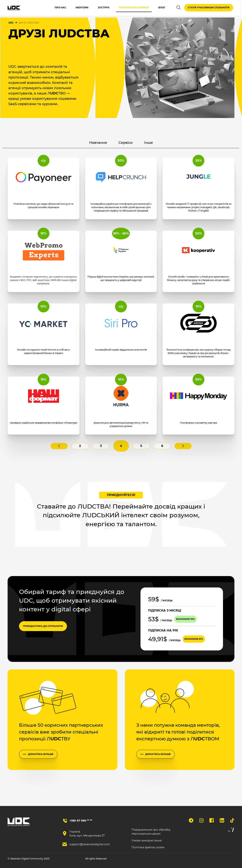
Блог (158, 8)
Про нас (57, 8)
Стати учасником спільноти (209, 8)
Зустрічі (100, 8)
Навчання (89, 144)
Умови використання (147, 840)
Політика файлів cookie (148, 847)
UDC (11, 23)
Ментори (78, 8)
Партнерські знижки (130, 8)
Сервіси (129, 144)
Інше (161, 144)
